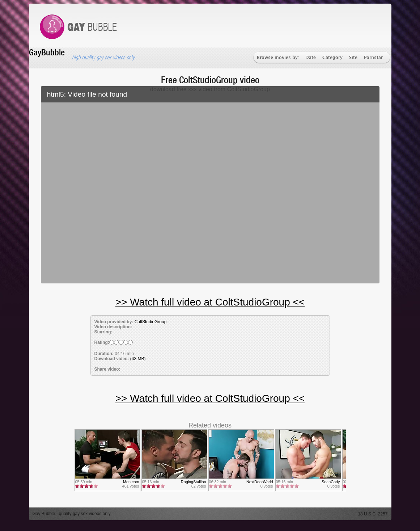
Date (311, 58)
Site (353, 58)
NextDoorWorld (260, 482)
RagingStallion (194, 482)
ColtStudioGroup (151, 322)
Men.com (131, 482)
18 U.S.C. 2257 (373, 514)
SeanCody (331, 482)
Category (332, 58)
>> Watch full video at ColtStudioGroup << (210, 302)
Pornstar (373, 58)
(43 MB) (138, 359)
